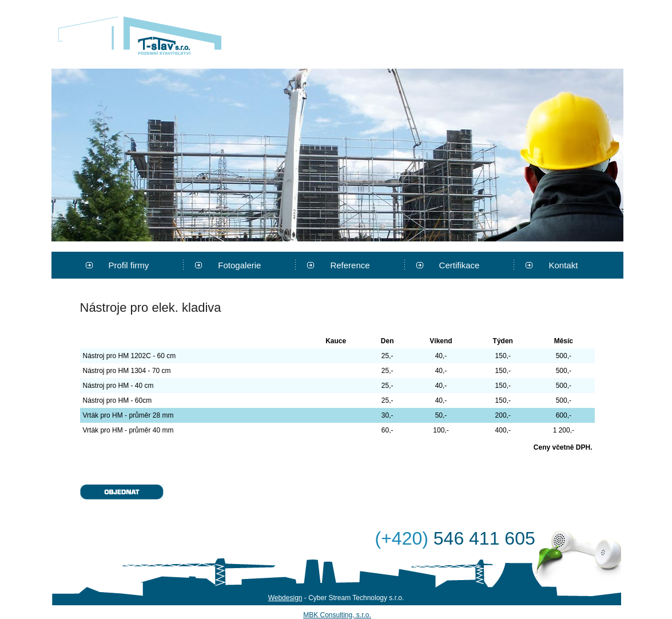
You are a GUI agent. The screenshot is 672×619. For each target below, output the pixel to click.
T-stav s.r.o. (140, 35)
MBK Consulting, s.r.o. (337, 615)
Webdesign (285, 598)
